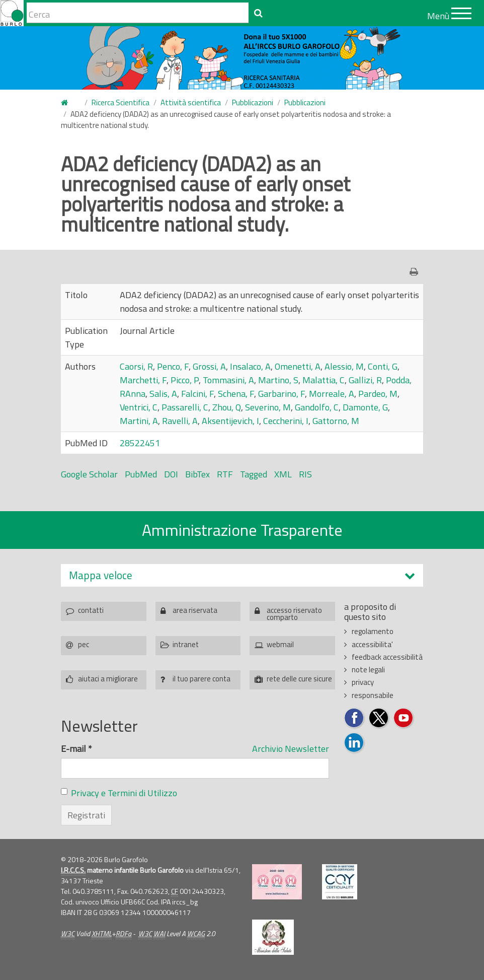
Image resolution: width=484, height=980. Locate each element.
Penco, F (173, 366)
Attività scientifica (191, 102)
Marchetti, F (143, 380)
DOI (171, 474)
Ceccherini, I (286, 421)
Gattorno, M (336, 421)
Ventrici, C (139, 407)
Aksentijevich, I (230, 421)
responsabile (373, 695)
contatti (91, 610)
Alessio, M (344, 366)
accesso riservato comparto (294, 613)
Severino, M (268, 407)
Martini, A (139, 421)
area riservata (195, 610)
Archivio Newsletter (291, 749)
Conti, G (383, 366)
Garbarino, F (281, 394)
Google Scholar (89, 474)
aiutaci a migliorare (108, 679)
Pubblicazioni (253, 102)
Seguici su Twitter (379, 718)
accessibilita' (372, 644)
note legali (368, 670)
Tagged (254, 474)
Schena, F (236, 394)
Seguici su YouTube (404, 718)
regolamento (373, 631)
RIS (305, 474)
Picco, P (185, 380)
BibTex (197, 474)
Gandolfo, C (317, 407)
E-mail (76, 749)
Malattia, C (324, 380)
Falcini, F (197, 394)
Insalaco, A (250, 366)
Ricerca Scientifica (120, 102)
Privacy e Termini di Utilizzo (124, 793)
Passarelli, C (185, 407)
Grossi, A (209, 366)
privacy (363, 682)
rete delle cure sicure (299, 679)
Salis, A (163, 394)
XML (283, 474)
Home (67, 103)
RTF (225, 474)
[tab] (242, 575)
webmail (280, 644)
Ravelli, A (180, 421)
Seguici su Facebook (354, 718)
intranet (186, 644)
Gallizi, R (365, 380)
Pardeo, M (378, 394)
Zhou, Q (227, 407)
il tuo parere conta (201, 679)
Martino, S (278, 380)
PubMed (141, 474)
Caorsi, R (136, 366)
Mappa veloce (101, 575)
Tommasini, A (228, 380)
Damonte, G (365, 407)
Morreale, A (332, 394)
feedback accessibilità (387, 657)
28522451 (140, 443)
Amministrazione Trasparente (242, 530)
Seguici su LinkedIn (354, 743)
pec (84, 644)
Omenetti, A (298, 366)
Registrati (86, 815)
